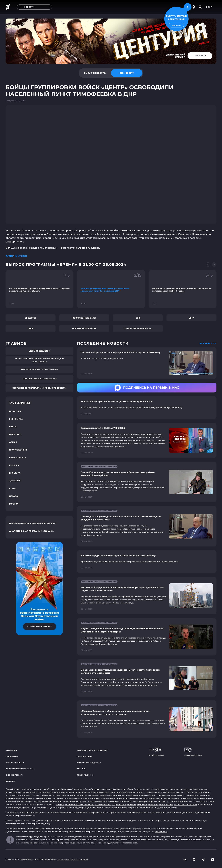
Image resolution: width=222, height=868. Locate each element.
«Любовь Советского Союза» (79, 804)
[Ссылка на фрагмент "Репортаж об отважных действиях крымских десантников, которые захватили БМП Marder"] (183, 289)
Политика (15, 411)
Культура (15, 473)
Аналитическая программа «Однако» (32, 531)
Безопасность (18, 458)
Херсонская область (84, 329)
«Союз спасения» (103, 804)
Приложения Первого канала (20, 769)
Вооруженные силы (84, 318)
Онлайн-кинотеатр (15, 763)
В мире (13, 427)
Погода (14, 496)
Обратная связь (85, 756)
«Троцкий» (142, 804)
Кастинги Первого (14, 775)
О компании (11, 750)
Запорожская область (138, 329)
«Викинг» (132, 804)
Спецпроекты (12, 756)
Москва (14, 504)
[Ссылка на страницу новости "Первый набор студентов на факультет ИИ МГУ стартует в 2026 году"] (147, 363)
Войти (210, 7)
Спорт (13, 488)
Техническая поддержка (89, 763)
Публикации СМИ (85, 775)
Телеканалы (161, 832)
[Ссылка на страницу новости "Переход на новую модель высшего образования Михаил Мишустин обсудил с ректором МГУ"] (147, 526)
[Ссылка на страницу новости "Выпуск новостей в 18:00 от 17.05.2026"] (147, 440)
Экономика (16, 419)
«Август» (60, 804)
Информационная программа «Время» (32, 523)
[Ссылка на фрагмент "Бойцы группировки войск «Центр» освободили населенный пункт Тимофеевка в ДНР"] (111, 289)
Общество (31, 318)
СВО (138, 318)
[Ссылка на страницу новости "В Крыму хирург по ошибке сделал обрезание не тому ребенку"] (147, 562)
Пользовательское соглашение (92, 750)
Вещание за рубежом (193, 752)
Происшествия (18, 450)
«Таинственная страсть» (186, 804)
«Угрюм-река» (119, 804)
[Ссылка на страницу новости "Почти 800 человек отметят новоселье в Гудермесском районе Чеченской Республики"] (147, 482)
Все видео (10, 781)
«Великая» (153, 804)
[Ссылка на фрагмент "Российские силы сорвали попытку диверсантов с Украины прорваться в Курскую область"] (39, 289)
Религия (14, 465)
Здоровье (15, 481)
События (81, 769)
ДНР (192, 318)
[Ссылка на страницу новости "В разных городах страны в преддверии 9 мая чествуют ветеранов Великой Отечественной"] (147, 678)
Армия (13, 442)
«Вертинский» (166, 804)
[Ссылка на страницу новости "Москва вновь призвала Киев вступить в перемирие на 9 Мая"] (147, 408)
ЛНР (31, 329)
